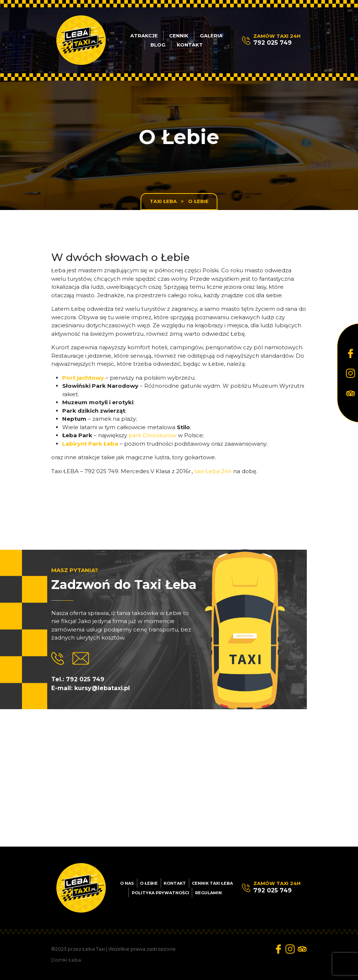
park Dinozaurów (152, 435)
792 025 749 (273, 43)
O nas (127, 883)
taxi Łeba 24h (213, 471)
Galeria (211, 36)
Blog (158, 45)
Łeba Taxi (94, 949)
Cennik (179, 36)
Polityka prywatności (161, 893)
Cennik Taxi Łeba (212, 883)
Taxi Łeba (163, 201)
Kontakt (190, 45)
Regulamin (208, 893)
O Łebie (149, 883)
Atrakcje (144, 36)
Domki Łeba (66, 960)
